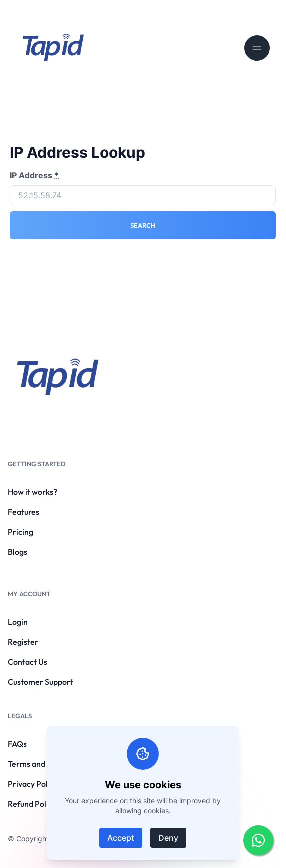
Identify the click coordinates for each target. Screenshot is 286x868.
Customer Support (41, 682)
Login (18, 622)
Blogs (18, 552)
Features (24, 512)
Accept (121, 838)
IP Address (34, 175)
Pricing (21, 532)
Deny (168, 838)
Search (143, 225)
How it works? (33, 492)
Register (23, 642)
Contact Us (28, 662)
